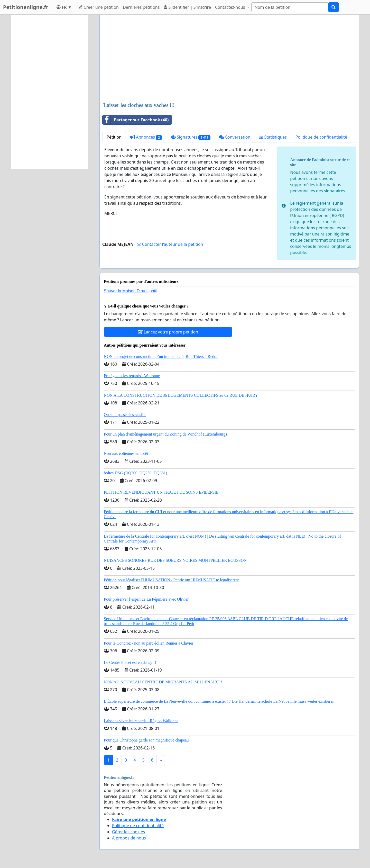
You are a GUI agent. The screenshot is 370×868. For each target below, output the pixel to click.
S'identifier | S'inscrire (187, 7)
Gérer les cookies (128, 832)
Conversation (235, 137)
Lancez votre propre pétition (168, 332)
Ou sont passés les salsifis (125, 415)
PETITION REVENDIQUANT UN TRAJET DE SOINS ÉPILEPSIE (161, 492)
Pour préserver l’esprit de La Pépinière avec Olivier (146, 599)
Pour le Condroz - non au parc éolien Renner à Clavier (149, 643)
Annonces (146, 137)
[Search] (290, 7)
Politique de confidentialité (321, 137)
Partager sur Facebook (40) (136, 120)
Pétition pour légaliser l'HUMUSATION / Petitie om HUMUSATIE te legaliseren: (171, 580)
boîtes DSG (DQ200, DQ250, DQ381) (135, 473)
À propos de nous (129, 838)
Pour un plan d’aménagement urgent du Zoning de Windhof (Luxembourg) (165, 434)
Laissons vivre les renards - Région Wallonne (141, 721)
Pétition (114, 137)
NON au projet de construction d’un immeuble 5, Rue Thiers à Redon (161, 356)
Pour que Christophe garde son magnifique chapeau (146, 740)
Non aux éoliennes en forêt (126, 453)
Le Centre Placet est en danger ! (130, 662)
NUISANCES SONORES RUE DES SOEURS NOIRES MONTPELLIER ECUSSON (175, 560)
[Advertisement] (229, 59)
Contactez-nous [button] (231, 7)
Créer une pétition (98, 7)
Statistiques (273, 137)
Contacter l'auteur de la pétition (170, 244)
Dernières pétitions (141, 7)
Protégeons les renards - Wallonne (132, 376)
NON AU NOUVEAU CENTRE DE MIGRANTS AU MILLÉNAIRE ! (163, 682)
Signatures (191, 137)
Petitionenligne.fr (26, 7)
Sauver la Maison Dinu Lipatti (131, 291)
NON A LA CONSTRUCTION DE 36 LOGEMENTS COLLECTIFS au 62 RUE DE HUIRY (181, 395)
